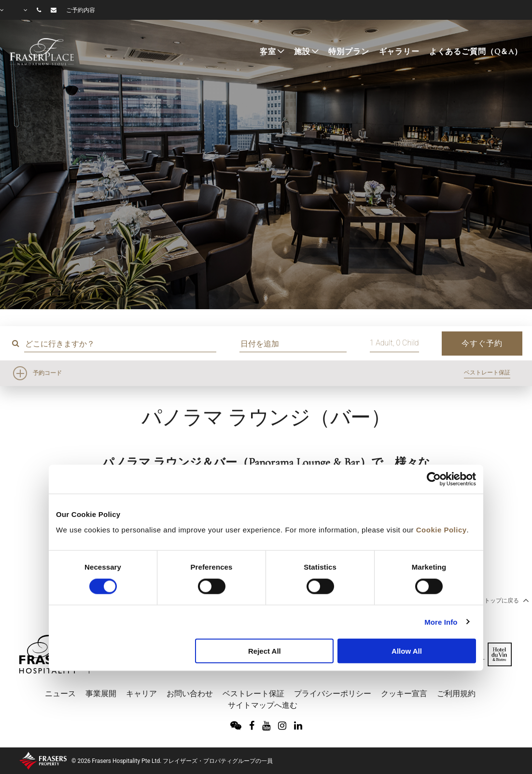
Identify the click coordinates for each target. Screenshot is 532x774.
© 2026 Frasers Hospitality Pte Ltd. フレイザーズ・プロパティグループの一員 (172, 761)
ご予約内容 (81, 10)
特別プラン (349, 52)
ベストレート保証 (487, 373)
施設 (302, 52)
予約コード (47, 373)
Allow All (407, 651)
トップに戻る (506, 600)
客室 (268, 52)
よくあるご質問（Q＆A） (476, 52)
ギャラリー (399, 52)
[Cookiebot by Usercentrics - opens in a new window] (434, 479)
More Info (441, 622)
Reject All (265, 651)
